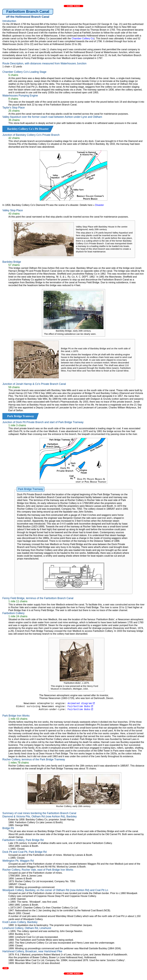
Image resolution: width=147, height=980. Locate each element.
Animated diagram (81, 703)
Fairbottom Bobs (80, 706)
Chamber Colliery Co (83, 38)
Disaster (99, 205)
